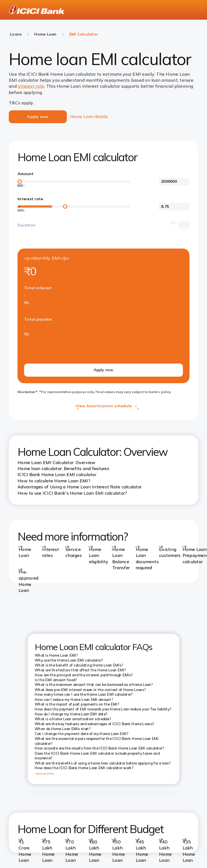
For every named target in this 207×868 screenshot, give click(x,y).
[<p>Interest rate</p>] (174, 207)
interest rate (31, 86)
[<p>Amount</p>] (174, 182)
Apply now (103, 370)
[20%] (19, 208)
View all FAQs (45, 774)
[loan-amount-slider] (74, 182)
